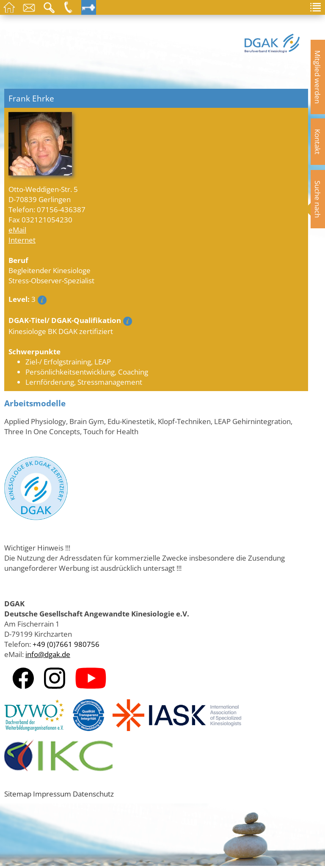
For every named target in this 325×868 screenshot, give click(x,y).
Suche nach (318, 199)
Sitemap (18, 794)
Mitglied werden (318, 77)
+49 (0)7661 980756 (66, 644)
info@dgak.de (48, 654)
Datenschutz (93, 794)
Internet (22, 240)
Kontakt (318, 142)
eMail (17, 230)
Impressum (52, 794)
